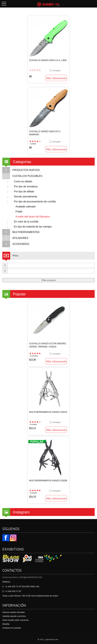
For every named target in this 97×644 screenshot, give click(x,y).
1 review (33, 144)
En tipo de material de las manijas (28, 227)
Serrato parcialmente (21, 197)
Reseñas (6, 624)
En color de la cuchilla (21, 222)
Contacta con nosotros (12, 628)
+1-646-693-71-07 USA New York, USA (21, 587)
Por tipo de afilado (19, 192)
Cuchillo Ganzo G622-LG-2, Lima (48, 60)
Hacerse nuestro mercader (14, 612)
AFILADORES (15, 238)
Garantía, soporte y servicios (14, 616)
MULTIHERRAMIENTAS (21, 232)
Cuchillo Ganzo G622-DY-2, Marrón (45, 133)
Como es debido (18, 182)
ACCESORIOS (16, 244)
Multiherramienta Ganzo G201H (48, 412)
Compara (56, 70)
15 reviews (34, 356)
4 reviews (33, 424)
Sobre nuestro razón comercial (15, 620)
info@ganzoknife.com (31, 577)
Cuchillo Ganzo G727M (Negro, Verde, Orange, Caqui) (48, 345)
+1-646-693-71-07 (12, 591)
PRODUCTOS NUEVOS (21, 170)
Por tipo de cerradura (21, 187)
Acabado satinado (26, 207)
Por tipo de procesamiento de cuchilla (30, 202)
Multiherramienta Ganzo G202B (48, 480)
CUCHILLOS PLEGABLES (22, 176)
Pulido (19, 212)
